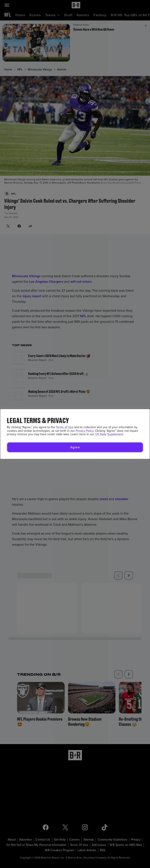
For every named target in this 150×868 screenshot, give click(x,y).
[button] (75, 447)
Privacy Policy (85, 431)
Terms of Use (65, 427)
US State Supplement (109, 434)
